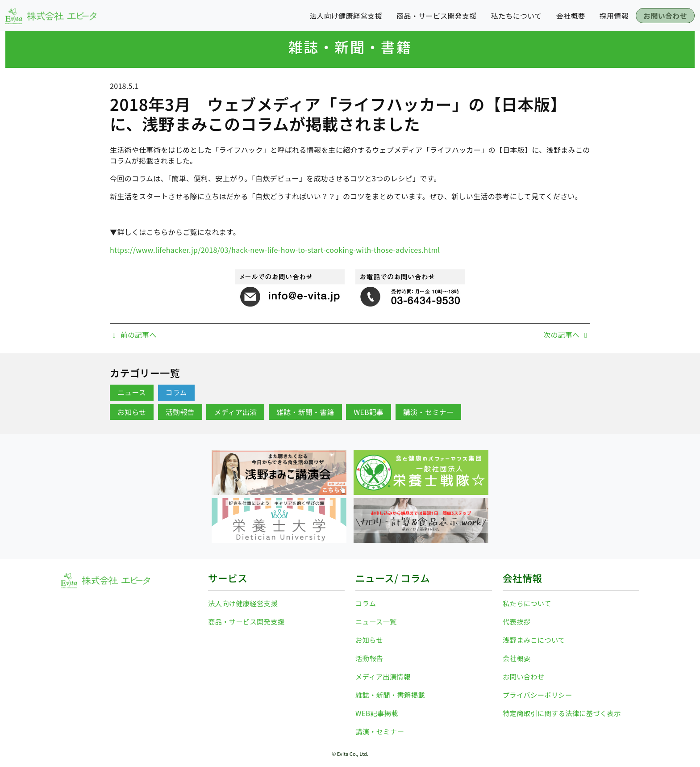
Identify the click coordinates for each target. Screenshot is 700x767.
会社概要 (571, 16)
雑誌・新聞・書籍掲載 (392, 692)
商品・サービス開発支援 (437, 16)
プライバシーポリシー (539, 692)
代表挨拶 (517, 621)
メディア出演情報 (384, 675)
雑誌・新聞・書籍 (350, 46)
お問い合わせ (665, 16)
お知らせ (132, 412)
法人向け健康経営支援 (346, 16)
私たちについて (517, 16)
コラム (176, 393)
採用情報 (614, 16)
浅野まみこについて (535, 639)
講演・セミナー (430, 412)
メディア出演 (236, 412)
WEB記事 (370, 412)
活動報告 (181, 412)
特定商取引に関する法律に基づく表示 (565, 710)
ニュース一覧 (377, 621)
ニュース (132, 393)
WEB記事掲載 (378, 710)
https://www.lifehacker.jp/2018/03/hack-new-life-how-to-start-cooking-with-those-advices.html (275, 250)
